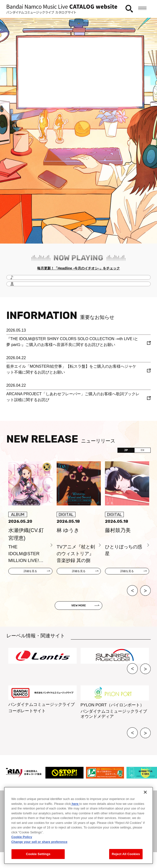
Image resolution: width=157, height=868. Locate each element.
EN (138, 454)
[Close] (145, 792)
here (75, 804)
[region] (78, 825)
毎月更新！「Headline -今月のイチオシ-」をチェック (79, 270)
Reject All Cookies (126, 854)
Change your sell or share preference (39, 842)
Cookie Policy (22, 837)
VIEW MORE (79, 614)
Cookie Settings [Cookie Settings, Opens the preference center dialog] (38, 854)
